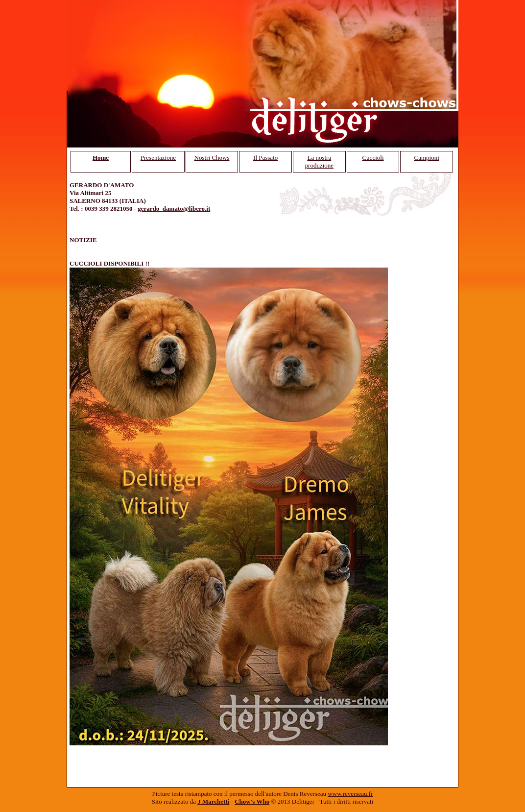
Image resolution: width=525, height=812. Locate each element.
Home (101, 158)
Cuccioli (373, 158)
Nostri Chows (212, 158)
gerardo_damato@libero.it (174, 209)
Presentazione (158, 158)
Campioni (427, 158)
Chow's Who (252, 801)
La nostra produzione (319, 161)
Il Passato (265, 158)
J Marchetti (213, 801)
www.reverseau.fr (350, 794)
